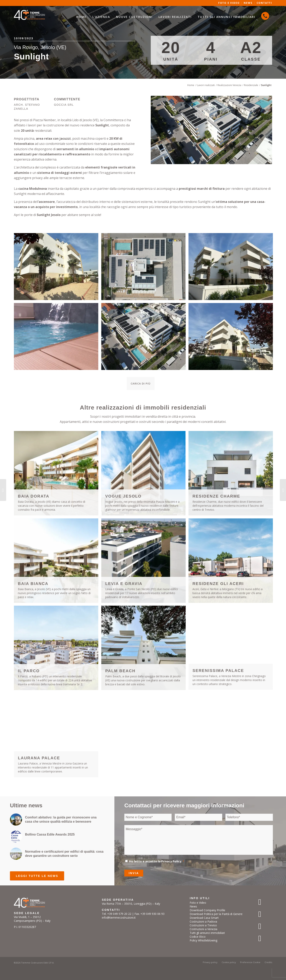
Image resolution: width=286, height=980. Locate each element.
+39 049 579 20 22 (119, 914)
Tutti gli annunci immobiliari (207, 933)
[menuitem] (81, 17)
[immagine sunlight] (145, 268)
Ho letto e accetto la (157, 861)
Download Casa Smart (204, 918)
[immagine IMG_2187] (232, 268)
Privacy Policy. (172, 861)
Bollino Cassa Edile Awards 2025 (50, 834)
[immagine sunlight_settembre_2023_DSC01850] (58, 338)
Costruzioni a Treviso (203, 925)
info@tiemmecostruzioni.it (119, 918)
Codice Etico (198, 937)
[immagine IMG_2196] (58, 268)
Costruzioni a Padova (203, 921)
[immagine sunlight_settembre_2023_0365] (145, 338)
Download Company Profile (207, 910)
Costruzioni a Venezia (203, 929)
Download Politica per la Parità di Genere (216, 914)
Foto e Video (198, 903)
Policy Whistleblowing (203, 940)
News (193, 906)
